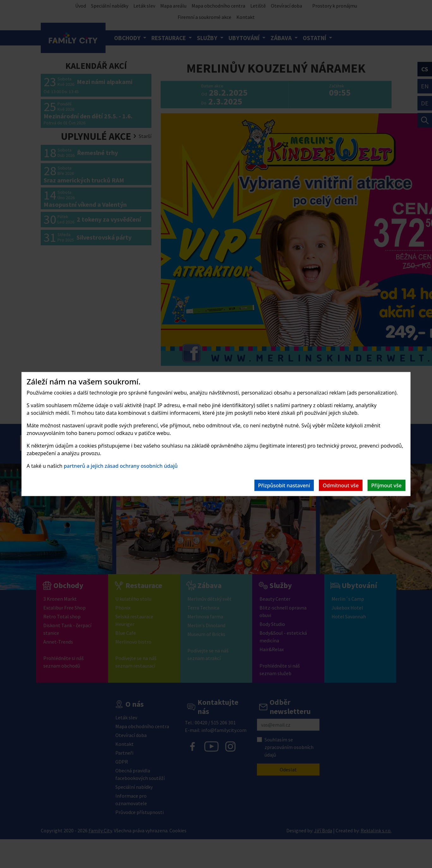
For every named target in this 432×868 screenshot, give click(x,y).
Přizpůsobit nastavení (284, 485)
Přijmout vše (386, 485)
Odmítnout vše (341, 485)
